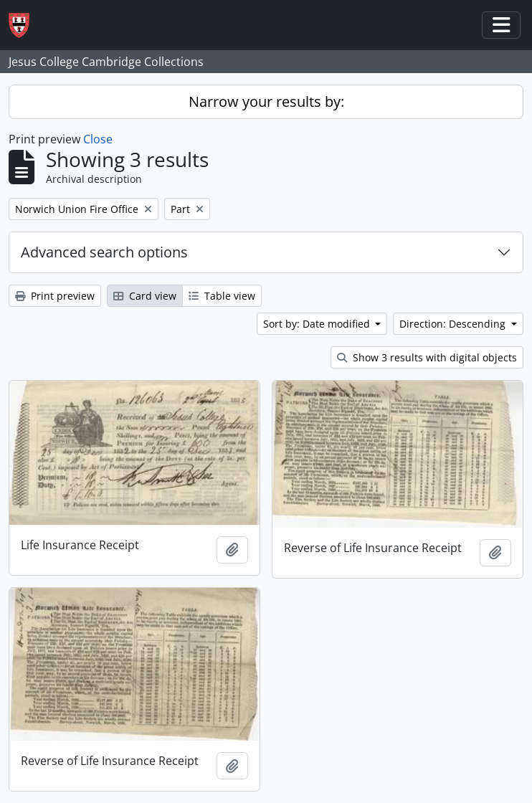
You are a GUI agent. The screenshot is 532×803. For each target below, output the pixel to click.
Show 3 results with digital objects (427, 357)
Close (98, 139)
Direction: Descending (454, 324)
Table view (222, 296)
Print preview (55, 296)
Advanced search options (104, 252)
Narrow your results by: (266, 101)
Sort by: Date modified (318, 324)
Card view (145, 296)
